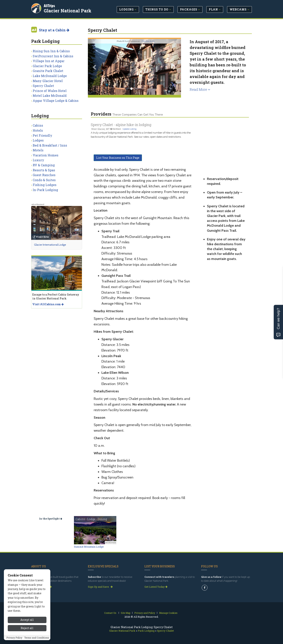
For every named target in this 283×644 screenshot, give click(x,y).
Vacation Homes (45, 155)
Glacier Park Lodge (47, 66)
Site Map (126, 613)
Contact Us (110, 613)
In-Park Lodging (45, 190)
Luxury (38, 160)
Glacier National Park (68, 10)
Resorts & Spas (44, 170)
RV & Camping (44, 165)
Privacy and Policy (145, 613)
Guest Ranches (44, 175)
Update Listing (129, 129)
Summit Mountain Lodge (89, 547)
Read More (200, 89)
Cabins (38, 125)
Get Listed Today (156, 587)
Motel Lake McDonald (50, 96)
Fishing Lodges (45, 185)
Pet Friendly (42, 135)
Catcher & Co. (148, 41)
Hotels (38, 130)
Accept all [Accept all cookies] (27, 622)
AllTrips (50, 6)
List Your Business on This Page (118, 158)
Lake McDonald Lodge (50, 76)
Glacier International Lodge (50, 245)
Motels (38, 150)
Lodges (38, 140)
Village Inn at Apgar (49, 61)
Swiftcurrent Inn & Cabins (53, 56)
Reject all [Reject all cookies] (27, 630)
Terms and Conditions (37, 640)
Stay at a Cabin (54, 30)
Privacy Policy (14, 640)
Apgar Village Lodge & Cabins (56, 101)
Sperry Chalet (43, 86)
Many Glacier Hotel (48, 81)
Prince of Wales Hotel (50, 91)
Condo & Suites (44, 180)
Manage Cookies (168, 613)
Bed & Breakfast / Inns (50, 145)
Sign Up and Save (100, 587)
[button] (95, 67)
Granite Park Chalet (48, 71)
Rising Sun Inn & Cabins (51, 51)
